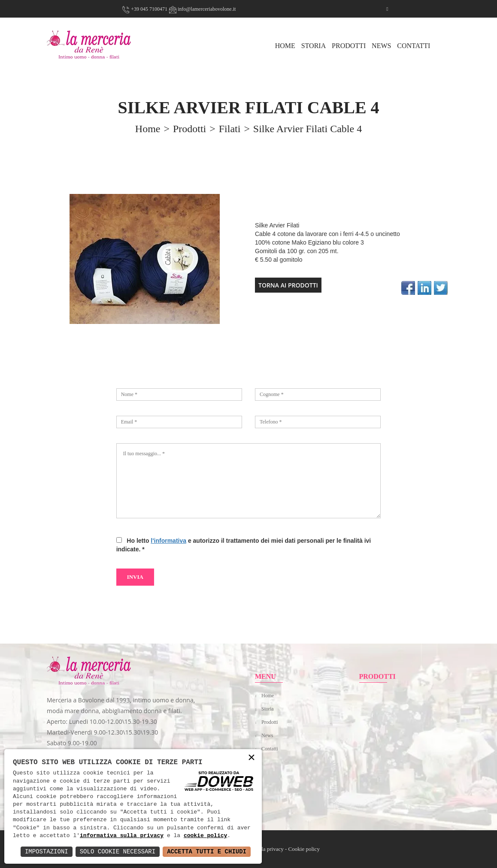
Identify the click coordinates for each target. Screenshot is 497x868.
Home (268, 696)
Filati (230, 129)
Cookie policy (304, 849)
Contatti (414, 46)
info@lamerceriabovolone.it (202, 9)
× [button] (252, 758)
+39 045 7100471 (145, 9)
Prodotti (349, 46)
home (148, 129)
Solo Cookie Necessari (118, 851)
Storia (314, 46)
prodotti (189, 129)
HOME (285, 46)
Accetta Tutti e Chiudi (207, 851)
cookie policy (205, 836)
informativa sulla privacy (122, 836)
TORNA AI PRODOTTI (288, 285)
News (381, 46)
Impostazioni (47, 851)
